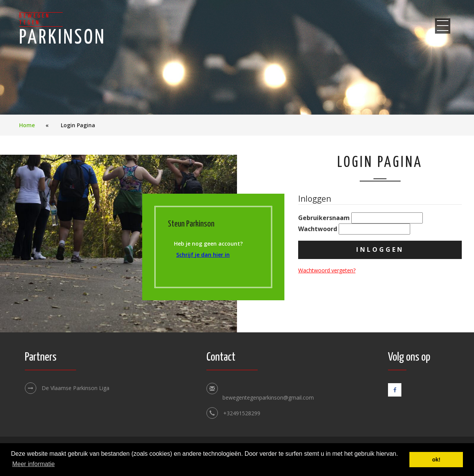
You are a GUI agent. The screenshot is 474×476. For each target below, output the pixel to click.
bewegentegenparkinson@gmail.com (268, 397)
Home (27, 125)
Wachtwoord (354, 229)
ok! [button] (436, 460)
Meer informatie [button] (33, 464)
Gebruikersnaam (360, 218)
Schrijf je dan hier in (203, 255)
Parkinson (62, 30)
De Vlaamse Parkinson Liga (67, 388)
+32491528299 (242, 413)
